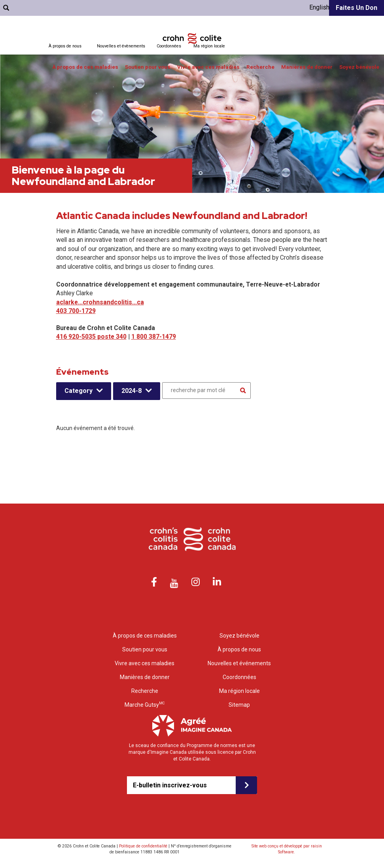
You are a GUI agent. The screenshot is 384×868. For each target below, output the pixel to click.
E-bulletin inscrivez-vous (170, 785)
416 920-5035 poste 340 (91, 337)
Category (79, 391)
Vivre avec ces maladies (208, 67)
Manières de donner (307, 67)
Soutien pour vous (148, 67)
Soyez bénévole (359, 67)
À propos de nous (65, 46)
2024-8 (131, 391)
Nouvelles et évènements (121, 46)
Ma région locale (209, 46)
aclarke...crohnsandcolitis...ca (100, 302)
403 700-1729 (76, 311)
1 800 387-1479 (154, 337)
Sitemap (239, 705)
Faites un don (357, 8)
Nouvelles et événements (239, 663)
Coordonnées (169, 46)
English (319, 7)
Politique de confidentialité (143, 846)
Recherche (260, 67)
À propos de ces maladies (85, 67)
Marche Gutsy (145, 705)
